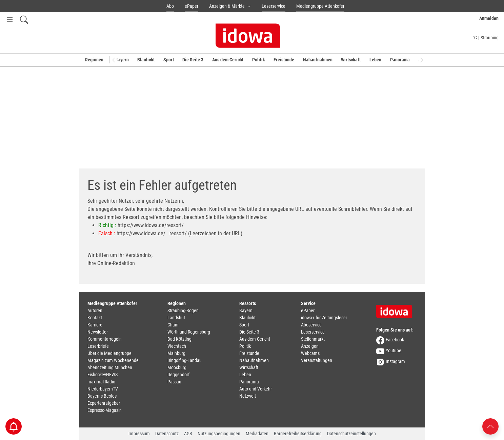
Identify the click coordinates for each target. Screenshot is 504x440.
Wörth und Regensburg (189, 332)
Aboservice (311, 325)
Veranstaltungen (317, 360)
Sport (169, 60)
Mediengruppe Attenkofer (320, 6)
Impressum (139, 434)
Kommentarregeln (105, 339)
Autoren (95, 311)
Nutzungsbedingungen (219, 434)
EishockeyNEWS (103, 375)
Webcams (310, 353)
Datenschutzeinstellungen (351, 434)
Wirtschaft (351, 60)
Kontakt (95, 318)
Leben (375, 60)
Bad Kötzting (179, 339)
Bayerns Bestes (102, 396)
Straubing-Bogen (183, 311)
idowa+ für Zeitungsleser (324, 318)
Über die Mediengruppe (109, 353)
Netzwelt (248, 396)
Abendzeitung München (110, 367)
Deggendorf (178, 375)
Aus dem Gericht (228, 60)
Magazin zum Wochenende (113, 360)
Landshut (176, 318)
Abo (170, 6)
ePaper (191, 6)
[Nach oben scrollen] (490, 426)
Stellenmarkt (313, 339)
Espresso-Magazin (105, 410)
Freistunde (284, 60)
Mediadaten (257, 434)
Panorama (400, 60)
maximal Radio (101, 382)
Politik (259, 60)
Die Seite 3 (193, 60)
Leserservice (274, 6)
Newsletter (98, 332)
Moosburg (177, 367)
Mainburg (176, 353)
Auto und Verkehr (256, 389)
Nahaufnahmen (318, 60)
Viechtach (177, 346)
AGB (188, 434)
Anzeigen (310, 346)
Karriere (95, 325)
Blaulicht (146, 60)
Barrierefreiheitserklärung (298, 434)
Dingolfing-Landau (185, 360)
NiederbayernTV (103, 389)
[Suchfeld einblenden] (24, 19)
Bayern (122, 60)
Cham (173, 325)
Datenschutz (167, 434)
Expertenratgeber (104, 403)
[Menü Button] (10, 19)
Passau (174, 382)
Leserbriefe (98, 346)
